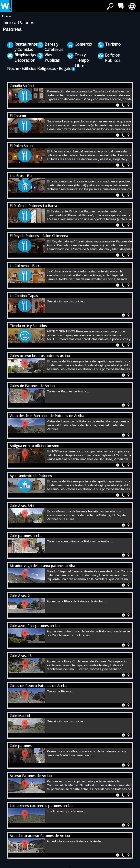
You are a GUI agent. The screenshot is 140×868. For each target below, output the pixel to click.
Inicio (8, 23)
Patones (26, 23)
